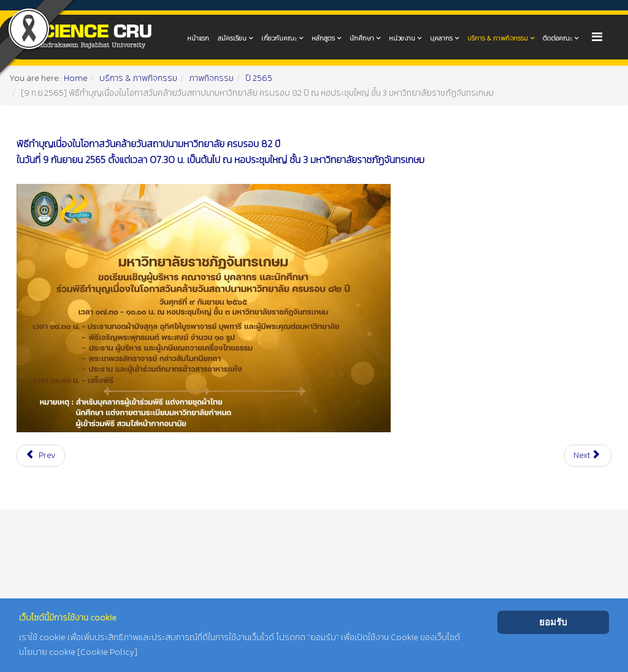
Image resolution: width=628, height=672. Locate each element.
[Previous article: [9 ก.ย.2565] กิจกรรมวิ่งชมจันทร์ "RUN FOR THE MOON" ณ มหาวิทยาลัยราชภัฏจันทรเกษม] (41, 456)
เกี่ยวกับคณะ (279, 38)
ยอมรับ (553, 622)
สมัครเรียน (232, 38)
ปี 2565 (259, 78)
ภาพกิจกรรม (211, 78)
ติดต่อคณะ (557, 38)
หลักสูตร (323, 38)
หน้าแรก (198, 38)
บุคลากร (441, 38)
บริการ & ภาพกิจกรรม (498, 38)
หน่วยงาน (402, 38)
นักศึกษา (362, 38)
